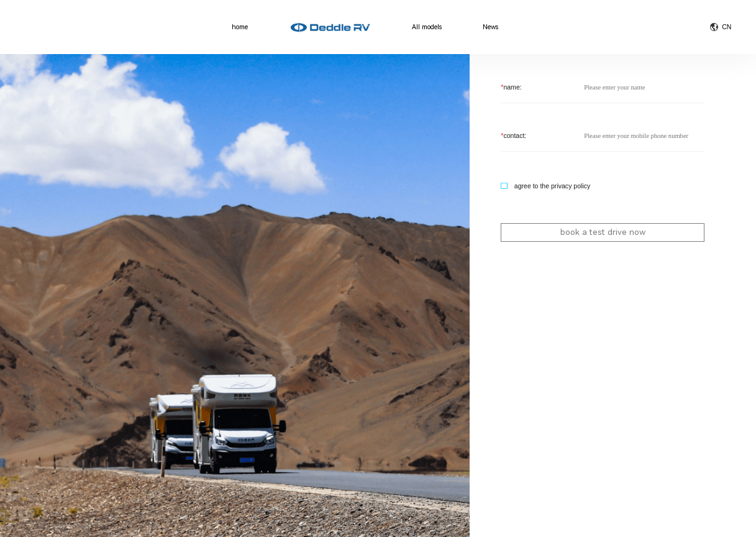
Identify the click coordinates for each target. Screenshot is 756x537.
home (240, 28)
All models (427, 28)
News (490, 28)
